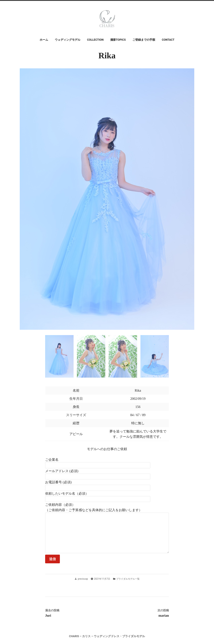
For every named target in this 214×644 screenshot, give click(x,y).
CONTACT (168, 40)
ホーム (44, 40)
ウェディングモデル (68, 40)
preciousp (83, 579)
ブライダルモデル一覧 (128, 579)
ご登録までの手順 (144, 40)
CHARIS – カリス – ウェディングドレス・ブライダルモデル (107, 636)
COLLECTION (95, 40)
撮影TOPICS (118, 40)
